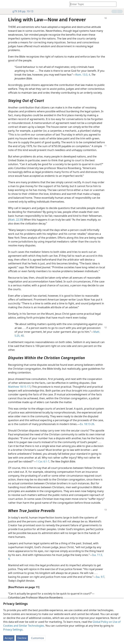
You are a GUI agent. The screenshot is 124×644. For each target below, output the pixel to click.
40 (22, 336)
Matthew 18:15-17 (19, 387)
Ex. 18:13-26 (87, 424)
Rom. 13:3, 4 (83, 75)
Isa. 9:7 (100, 577)
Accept (9, 638)
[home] (5, 4)
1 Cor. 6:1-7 (43, 461)
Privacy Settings (13, 629)
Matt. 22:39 (16, 220)
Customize (37, 638)
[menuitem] (5, 4)
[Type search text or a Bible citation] (91, 4)
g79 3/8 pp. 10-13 (21, 11)
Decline (22, 638)
